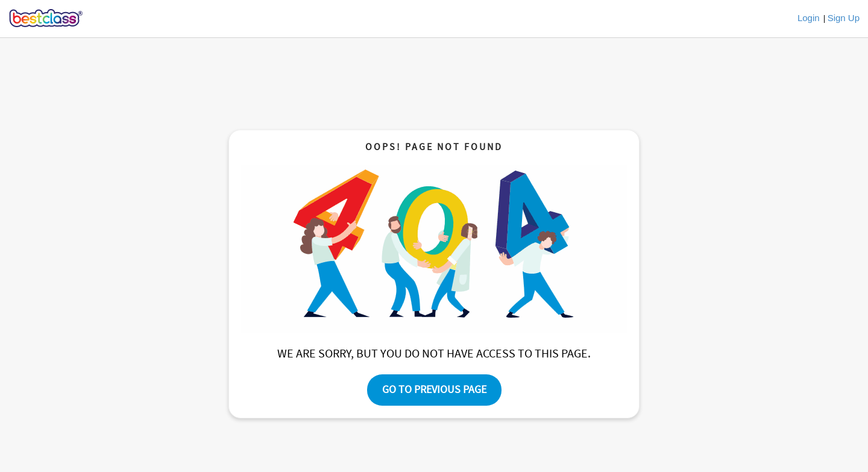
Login (809, 18)
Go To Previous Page (434, 390)
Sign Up (844, 18)
